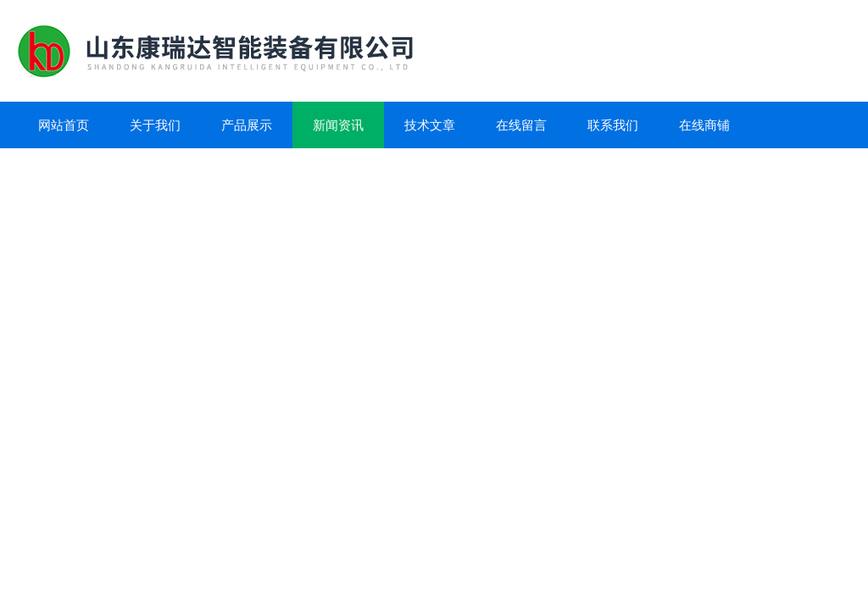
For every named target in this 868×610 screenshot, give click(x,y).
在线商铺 (704, 125)
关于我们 (155, 125)
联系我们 (613, 125)
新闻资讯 (338, 125)
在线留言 (521, 125)
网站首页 (64, 125)
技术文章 (430, 125)
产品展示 (247, 125)
